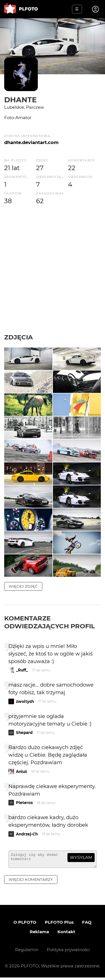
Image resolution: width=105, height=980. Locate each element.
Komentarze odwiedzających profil (50, 622)
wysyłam (81, 857)
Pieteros (24, 803)
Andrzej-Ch (27, 834)
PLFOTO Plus (59, 925)
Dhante (20, 100)
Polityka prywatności (68, 952)
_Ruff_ (22, 670)
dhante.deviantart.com (31, 142)
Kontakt (66, 934)
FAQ (87, 925)
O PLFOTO (25, 925)
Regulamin (27, 952)
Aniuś (21, 772)
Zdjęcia (18, 337)
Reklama (39, 934)
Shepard (24, 733)
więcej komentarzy (31, 882)
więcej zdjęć (23, 586)
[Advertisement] (53, 269)
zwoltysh (25, 701)
